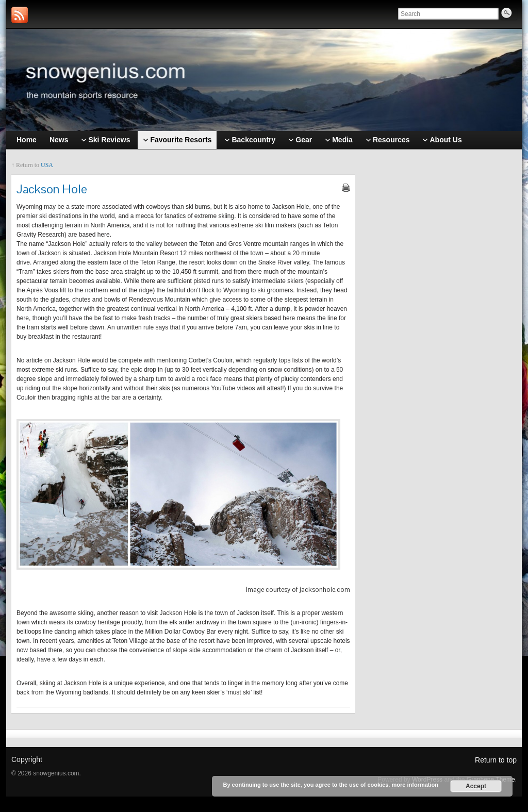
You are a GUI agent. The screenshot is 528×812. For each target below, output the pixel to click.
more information (415, 785)
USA (47, 165)
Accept (476, 786)
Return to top (496, 760)
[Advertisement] (441, 318)
